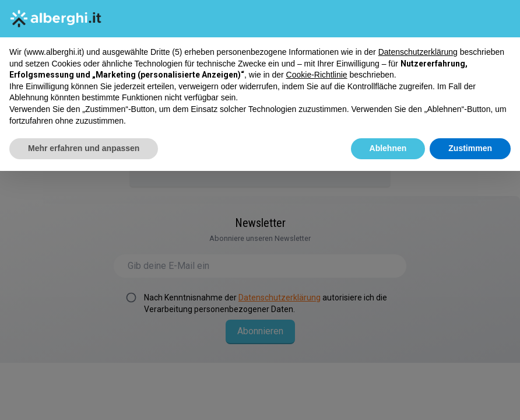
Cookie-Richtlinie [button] (317, 75)
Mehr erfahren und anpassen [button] (84, 148)
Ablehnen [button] (388, 148)
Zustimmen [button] (470, 148)
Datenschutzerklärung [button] (418, 52)
